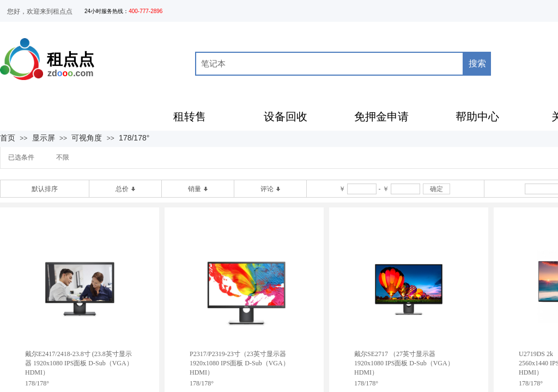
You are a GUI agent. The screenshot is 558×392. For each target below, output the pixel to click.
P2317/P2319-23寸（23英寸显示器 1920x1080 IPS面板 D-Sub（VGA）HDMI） (239, 363)
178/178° (134, 138)
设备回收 (286, 117)
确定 (436, 189)
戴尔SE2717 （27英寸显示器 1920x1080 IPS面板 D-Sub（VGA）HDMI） (404, 363)
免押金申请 (381, 117)
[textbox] (329, 64)
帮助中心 (477, 117)
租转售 (190, 117)
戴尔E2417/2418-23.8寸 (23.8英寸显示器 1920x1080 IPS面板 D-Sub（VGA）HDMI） (79, 363)
